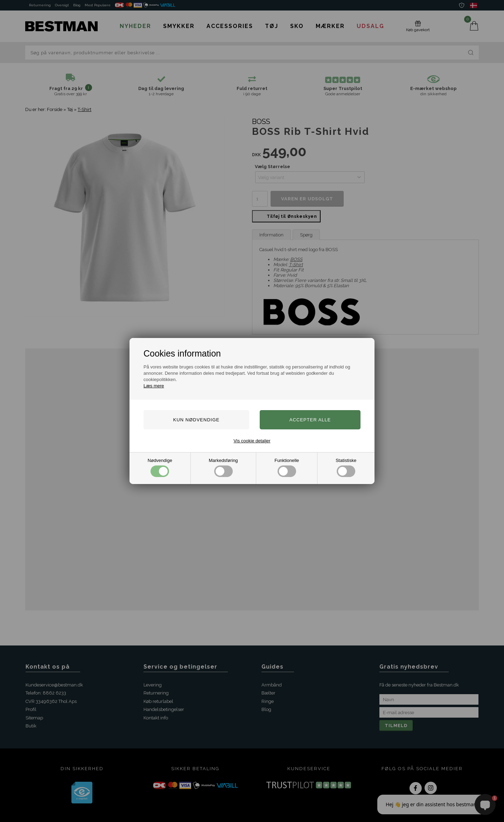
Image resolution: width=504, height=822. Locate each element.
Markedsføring (223, 467)
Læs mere (154, 386)
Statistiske (346, 467)
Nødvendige (160, 467)
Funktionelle (287, 467)
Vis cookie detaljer (252, 441)
